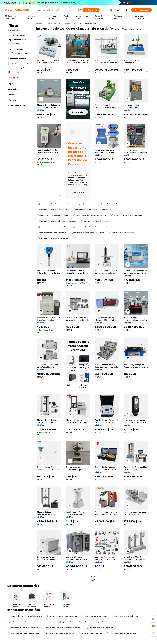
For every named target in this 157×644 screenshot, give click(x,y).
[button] (80, 10)
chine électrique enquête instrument (96, 221)
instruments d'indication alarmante (121, 633)
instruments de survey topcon (122, 233)
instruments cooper (136, 622)
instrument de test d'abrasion (110, 622)
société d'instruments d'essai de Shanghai (88, 233)
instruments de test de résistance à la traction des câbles (31, 622)
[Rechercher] (91, 10)
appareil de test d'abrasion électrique (53, 215)
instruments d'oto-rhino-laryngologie (53, 227)
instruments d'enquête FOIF (90, 633)
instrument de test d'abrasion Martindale (90, 215)
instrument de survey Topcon (95, 616)
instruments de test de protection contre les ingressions (95, 227)
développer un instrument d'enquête (23, 628)
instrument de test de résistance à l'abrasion (56, 204)
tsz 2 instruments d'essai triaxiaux (52, 233)
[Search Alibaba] (57, 10)
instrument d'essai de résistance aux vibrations (62, 628)
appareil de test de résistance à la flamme (76, 622)
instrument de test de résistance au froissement (57, 221)
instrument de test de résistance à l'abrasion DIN (98, 204)
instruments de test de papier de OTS (59, 633)
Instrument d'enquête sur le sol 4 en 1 (24, 633)
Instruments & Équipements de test (60, 24)
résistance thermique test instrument (127, 215)
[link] (154, 619)
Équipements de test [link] (87, 24)
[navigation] (20, 301)
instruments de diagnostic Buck (125, 616)
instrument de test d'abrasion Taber (52, 210)
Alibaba (39, 24)
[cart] (119, 10)
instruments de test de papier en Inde (53, 238)
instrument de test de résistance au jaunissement (92, 210)
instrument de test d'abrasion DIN (99, 628)
